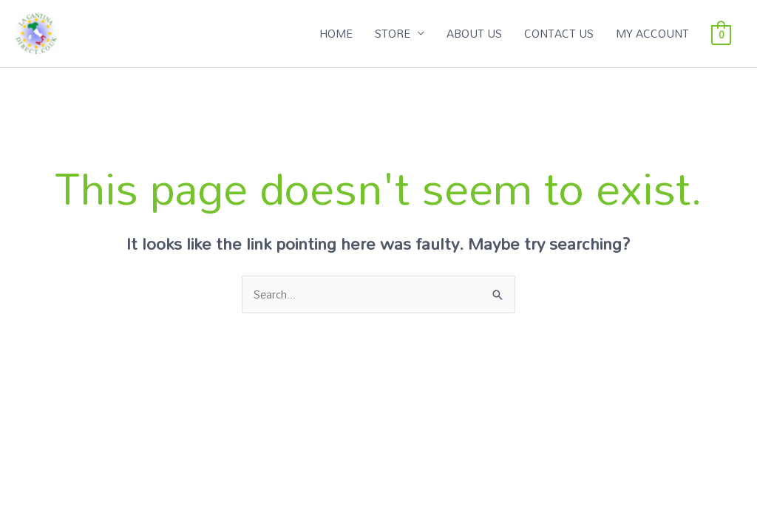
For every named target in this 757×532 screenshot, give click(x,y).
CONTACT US (559, 33)
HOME (336, 33)
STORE (393, 33)
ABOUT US (474, 33)
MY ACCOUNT (652, 33)
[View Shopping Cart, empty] (721, 33)
